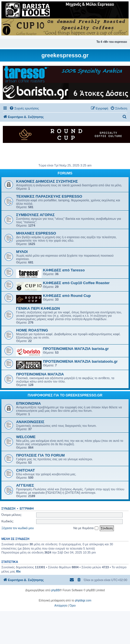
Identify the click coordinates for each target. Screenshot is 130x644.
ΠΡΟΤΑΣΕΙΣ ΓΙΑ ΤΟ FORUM (40, 455)
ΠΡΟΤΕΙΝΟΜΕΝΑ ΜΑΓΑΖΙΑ (40, 374)
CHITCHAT (25, 470)
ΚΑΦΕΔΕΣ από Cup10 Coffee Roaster (76, 283)
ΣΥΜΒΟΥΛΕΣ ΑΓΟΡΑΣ (35, 215)
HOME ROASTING (32, 330)
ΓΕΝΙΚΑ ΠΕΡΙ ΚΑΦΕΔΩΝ (38, 308)
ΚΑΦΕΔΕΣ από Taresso (64, 270)
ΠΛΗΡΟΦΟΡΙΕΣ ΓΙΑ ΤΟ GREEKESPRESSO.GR (65, 395)
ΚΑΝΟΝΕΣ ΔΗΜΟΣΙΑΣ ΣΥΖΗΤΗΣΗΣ (47, 181)
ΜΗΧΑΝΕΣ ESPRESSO (36, 233)
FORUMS (65, 173)
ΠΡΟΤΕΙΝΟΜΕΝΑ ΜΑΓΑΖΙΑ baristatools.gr (80, 361)
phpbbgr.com (83, 600)
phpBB (55, 590)
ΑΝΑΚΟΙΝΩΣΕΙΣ (30, 422)
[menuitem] (24, 108)
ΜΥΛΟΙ (22, 252)
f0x (18, 571)
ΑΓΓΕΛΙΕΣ (25, 485)
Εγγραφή (27, 508)
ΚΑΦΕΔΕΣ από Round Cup (67, 296)
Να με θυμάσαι (86, 528)
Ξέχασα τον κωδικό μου (18, 528)
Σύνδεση (8, 508)
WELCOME (26, 437)
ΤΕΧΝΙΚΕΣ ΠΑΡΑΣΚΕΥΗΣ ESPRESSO (49, 196)
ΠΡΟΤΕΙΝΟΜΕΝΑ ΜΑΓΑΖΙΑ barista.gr (76, 349)
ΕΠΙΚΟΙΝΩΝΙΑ (29, 403)
